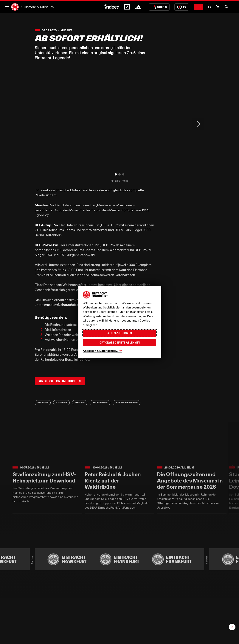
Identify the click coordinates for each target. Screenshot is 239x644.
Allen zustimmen (120, 333)
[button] (226, 7)
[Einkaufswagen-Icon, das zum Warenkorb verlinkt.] (218, 7)
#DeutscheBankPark (127, 403)
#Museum (43, 403)
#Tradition (61, 403)
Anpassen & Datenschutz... (101, 351)
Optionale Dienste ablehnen (120, 343)
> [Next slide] (198, 124)
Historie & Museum (39, 7)
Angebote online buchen (60, 381)
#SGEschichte (100, 403)
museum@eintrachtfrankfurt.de (68, 305)
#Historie (80, 403)
